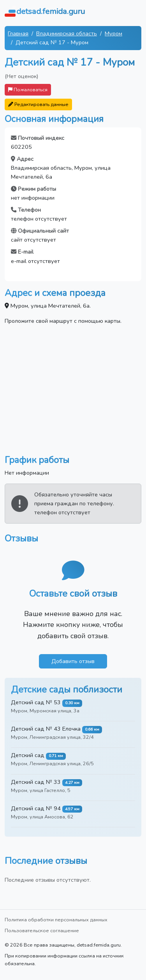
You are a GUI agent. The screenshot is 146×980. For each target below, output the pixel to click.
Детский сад (28, 755)
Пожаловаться (28, 90)
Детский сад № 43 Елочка (46, 729)
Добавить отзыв (73, 661)
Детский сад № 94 (36, 808)
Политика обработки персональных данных (56, 920)
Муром (113, 33)
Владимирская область (67, 33)
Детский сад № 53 (36, 702)
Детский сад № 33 (36, 782)
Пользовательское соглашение (42, 930)
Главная (18, 33)
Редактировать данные (38, 104)
